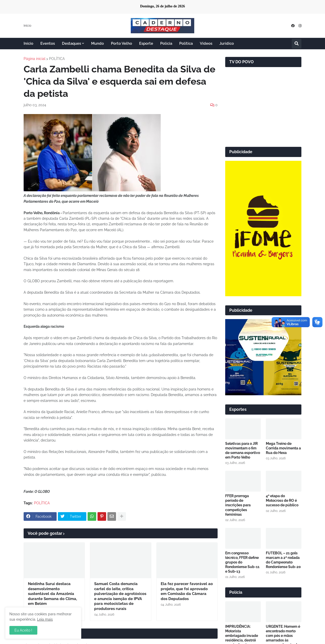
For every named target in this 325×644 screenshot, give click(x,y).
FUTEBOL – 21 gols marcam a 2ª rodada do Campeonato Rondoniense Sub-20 (283, 560)
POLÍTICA (57, 59)
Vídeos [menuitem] (206, 43)
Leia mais (45, 619)
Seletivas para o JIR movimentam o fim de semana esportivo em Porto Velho (243, 451)
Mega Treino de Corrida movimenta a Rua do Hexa (283, 448)
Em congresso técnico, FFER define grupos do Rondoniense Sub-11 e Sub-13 (242, 562)
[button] (297, 44)
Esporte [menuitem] (146, 43)
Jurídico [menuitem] (227, 43)
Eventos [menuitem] (48, 43)
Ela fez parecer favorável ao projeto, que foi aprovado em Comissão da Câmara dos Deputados (187, 591)
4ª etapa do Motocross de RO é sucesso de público (282, 500)
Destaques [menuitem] (71, 43)
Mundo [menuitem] (97, 43)
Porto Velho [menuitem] (121, 43)
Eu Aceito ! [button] (23, 630)
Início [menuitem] (28, 43)
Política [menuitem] (186, 43)
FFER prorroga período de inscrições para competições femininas (238, 505)
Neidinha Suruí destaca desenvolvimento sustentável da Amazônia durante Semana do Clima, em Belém (52, 594)
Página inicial (35, 59)
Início (27, 26)
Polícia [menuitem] (166, 43)
